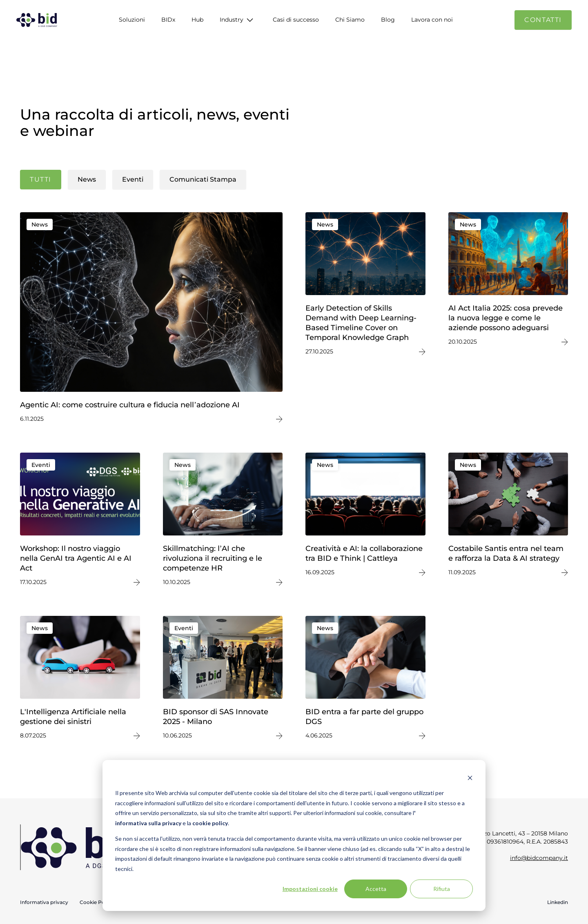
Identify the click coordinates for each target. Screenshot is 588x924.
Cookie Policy (96, 902)
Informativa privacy (44, 902)
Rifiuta (442, 889)
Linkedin (558, 902)
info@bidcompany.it (539, 858)
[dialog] (294, 835)
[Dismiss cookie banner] (470, 778)
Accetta (376, 889)
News (87, 179)
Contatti (543, 20)
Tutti (41, 179)
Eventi (133, 179)
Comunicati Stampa (203, 179)
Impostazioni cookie (310, 889)
